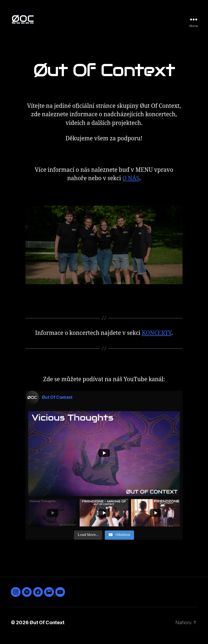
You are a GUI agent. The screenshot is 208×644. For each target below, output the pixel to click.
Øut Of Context (47, 629)
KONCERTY (157, 339)
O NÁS (131, 185)
